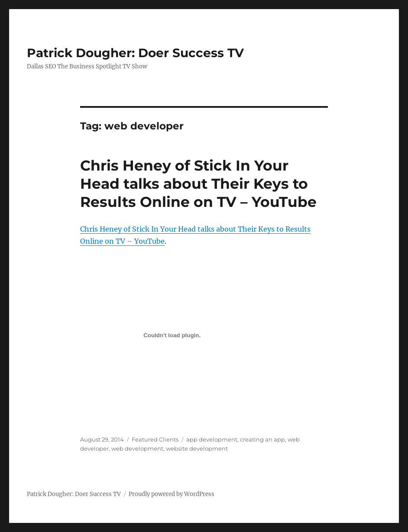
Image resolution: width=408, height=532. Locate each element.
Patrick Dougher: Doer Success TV (135, 53)
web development (137, 448)
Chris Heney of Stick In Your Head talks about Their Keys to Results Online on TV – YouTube (198, 184)
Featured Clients (155, 439)
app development (212, 439)
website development (197, 448)
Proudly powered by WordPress (172, 494)
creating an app (262, 439)
